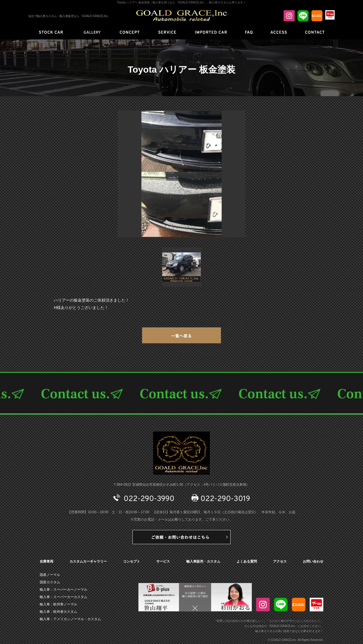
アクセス (280, 561)
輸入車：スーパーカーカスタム (64, 597)
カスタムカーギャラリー (88, 561)
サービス (163, 561)
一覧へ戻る (181, 335)
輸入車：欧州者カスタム (58, 612)
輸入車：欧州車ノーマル (58, 604)
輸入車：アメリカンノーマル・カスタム (70, 619)
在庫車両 (47, 561)
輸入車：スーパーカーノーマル (64, 590)
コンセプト (132, 561)
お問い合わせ (313, 561)
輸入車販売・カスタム (203, 561)
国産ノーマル (50, 575)
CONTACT (181, 393)
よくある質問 (247, 561)
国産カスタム (50, 582)
